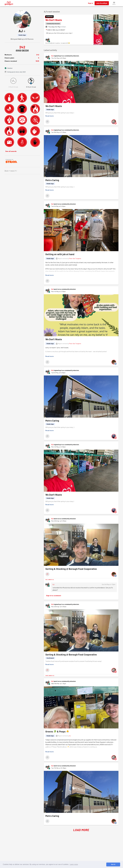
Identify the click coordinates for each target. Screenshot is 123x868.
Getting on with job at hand (60, 254)
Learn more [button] (74, 864)
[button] (114, 3)
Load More (81, 830)
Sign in (90, 3)
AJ (52, 56)
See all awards (11, 151)
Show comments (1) (50, 676)
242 (38, 55)
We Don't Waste (54, 20)
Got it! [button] (113, 864)
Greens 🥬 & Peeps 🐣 (57, 731)
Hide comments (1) (50, 580)
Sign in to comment (54, 596)
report (13, 171)
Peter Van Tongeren (75, 258)
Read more (50, 116)
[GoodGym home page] (9, 3)
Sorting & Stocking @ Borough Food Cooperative (71, 569)
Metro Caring (52, 180)
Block (6, 171)
